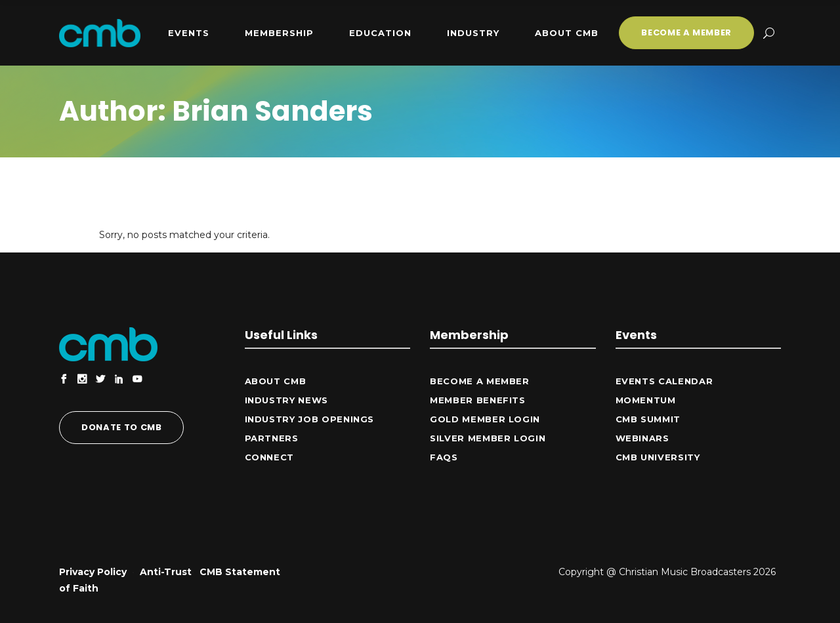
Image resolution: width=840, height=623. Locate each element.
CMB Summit (648, 419)
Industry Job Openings (310, 419)
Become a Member (480, 381)
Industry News (286, 400)
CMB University (658, 457)
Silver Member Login (488, 438)
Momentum (646, 400)
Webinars (642, 438)
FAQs (444, 457)
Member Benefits (478, 400)
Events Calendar (664, 381)
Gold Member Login (485, 419)
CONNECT (270, 457)
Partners (272, 438)
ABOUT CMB (276, 381)
